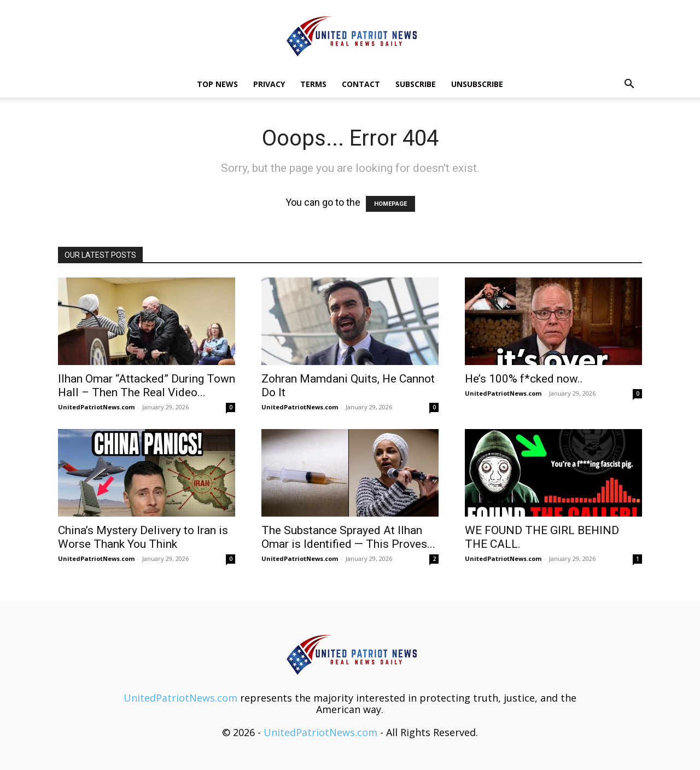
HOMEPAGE (390, 204)
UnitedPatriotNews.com (96, 407)
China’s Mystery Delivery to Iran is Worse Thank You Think (143, 537)
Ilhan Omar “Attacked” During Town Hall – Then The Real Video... (147, 386)
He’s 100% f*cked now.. (524, 379)
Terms (313, 84)
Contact (361, 84)
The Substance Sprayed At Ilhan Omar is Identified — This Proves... (348, 537)
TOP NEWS (217, 84)
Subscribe (416, 84)
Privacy (269, 84)
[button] (629, 84)
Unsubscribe (477, 84)
